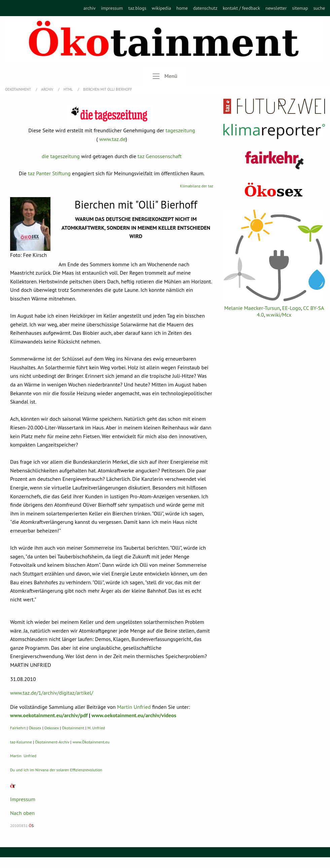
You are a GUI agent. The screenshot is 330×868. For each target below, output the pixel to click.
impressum (112, 8)
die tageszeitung (61, 156)
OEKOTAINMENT (19, 89)
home (182, 8)
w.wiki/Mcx (279, 315)
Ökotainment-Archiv (52, 742)
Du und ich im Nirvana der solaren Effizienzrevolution (56, 770)
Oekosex (52, 728)
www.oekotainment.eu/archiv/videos (134, 715)
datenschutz (205, 8)
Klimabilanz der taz (197, 186)
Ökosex (35, 728)
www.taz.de (112, 139)
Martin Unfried (134, 707)
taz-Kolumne (21, 742)
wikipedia (161, 8)
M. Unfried (96, 728)
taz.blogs (137, 8)
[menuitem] (89, 8)
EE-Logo (292, 308)
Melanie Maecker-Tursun (252, 308)
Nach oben (22, 813)
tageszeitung (180, 130)
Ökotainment (73, 728)
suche (319, 8)
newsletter (276, 8)
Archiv (48, 89)
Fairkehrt (18, 728)
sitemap (300, 8)
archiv (89, 8)
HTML (69, 89)
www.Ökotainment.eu (91, 742)
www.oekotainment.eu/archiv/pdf (49, 715)
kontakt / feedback (241, 8)
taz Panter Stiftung (49, 173)
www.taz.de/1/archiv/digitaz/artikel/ (52, 693)
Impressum (23, 799)
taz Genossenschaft (160, 156)
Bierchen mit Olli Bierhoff (107, 89)
